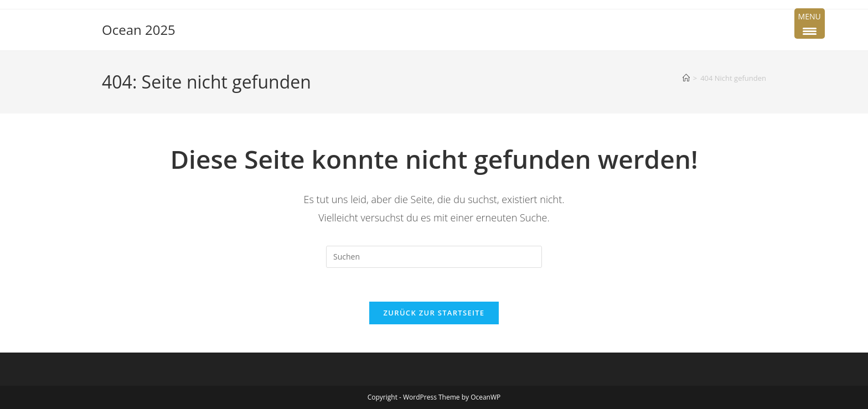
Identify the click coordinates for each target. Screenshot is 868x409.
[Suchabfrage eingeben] (434, 257)
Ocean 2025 (139, 30)
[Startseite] (686, 78)
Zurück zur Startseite (434, 313)
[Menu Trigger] (810, 24)
